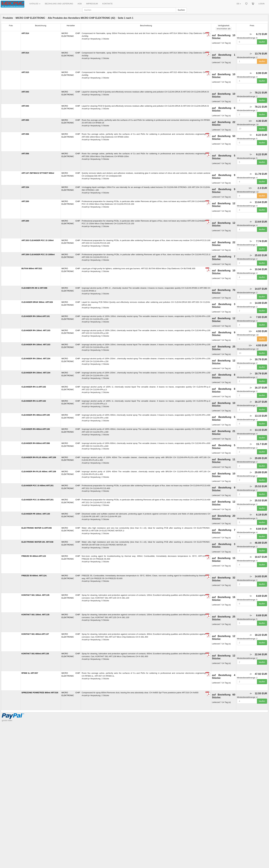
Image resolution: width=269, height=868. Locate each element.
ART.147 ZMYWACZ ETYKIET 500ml (38, 173)
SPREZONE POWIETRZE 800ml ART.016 (40, 693)
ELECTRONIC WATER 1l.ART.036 (37, 528)
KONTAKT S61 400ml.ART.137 (35, 634)
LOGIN (262, 4)
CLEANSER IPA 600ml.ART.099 (36, 443)
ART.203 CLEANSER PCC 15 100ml (37, 240)
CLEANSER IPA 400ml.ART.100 (36, 415)
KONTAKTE (108, 4)
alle (224, 29)
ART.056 (25, 134)
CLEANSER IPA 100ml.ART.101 (36, 316)
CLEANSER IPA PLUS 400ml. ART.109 (39, 457)
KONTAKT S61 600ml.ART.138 (35, 654)
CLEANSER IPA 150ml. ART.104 (36, 359)
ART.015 (25, 72)
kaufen (262, 42)
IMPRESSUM (92, 4)
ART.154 (25, 187)
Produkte (8, 18)
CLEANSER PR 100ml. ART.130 (36, 514)
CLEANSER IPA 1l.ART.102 (34, 387)
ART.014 (25, 33)
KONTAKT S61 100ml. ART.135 (35, 595)
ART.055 (25, 120)
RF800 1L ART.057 (30, 673)
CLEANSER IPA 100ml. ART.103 (36, 330)
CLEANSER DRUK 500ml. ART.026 (37, 302)
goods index (7, 720)
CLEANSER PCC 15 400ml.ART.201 (37, 486)
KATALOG (35, 4)
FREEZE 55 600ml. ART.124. (34, 576)
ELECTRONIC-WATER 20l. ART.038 (37, 542)
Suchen (181, 10)
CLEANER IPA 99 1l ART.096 (34, 288)
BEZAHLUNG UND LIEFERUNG (59, 4)
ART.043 (25, 92)
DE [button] (239, 4)
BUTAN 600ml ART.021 (32, 268)
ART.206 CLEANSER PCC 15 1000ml (38, 254)
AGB (80, 4)
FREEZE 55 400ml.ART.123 (34, 556)
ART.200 (25, 201)
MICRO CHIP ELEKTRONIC (30, 18)
